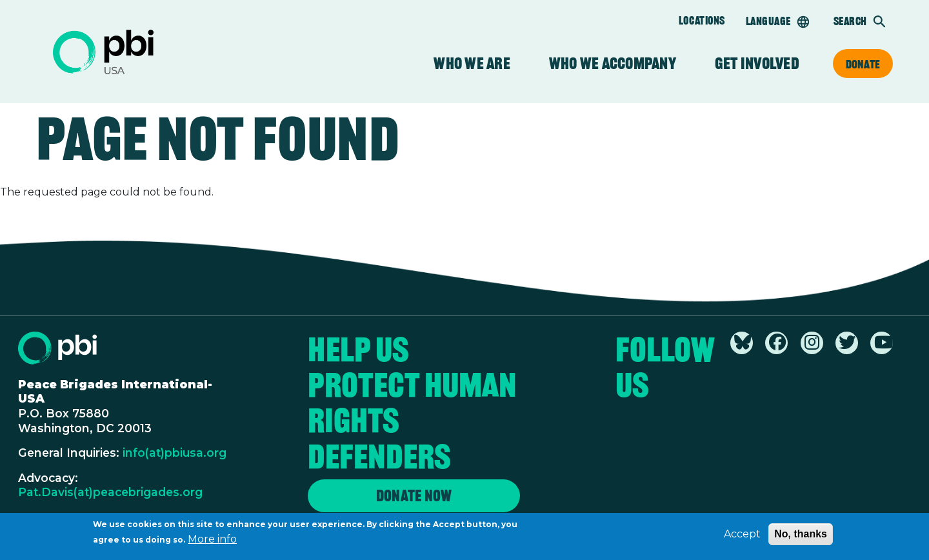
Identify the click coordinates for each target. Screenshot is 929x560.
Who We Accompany (613, 64)
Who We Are (472, 64)
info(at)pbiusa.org (175, 453)
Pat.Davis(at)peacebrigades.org (110, 492)
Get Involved (757, 64)
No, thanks (801, 535)
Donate (863, 64)
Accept (742, 535)
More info (212, 540)
